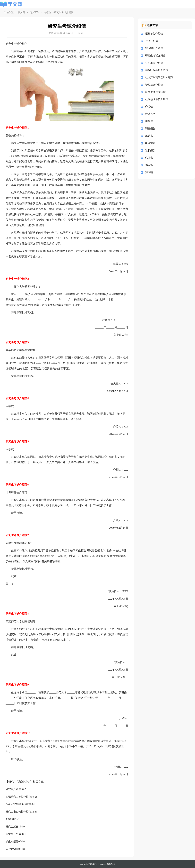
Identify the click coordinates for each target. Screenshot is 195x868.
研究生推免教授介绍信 (18, 812)
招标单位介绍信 (154, 34)
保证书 (149, 158)
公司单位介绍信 (154, 63)
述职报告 (150, 150)
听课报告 (150, 143)
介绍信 (47, 13)
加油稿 (149, 172)
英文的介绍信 (13, 834)
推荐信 (149, 121)
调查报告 (150, 129)
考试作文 (150, 114)
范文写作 (34, 13)
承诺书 (149, 136)
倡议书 (149, 165)
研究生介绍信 (13, 789)
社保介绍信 (152, 41)
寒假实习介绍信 (154, 48)
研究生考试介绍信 (155, 56)
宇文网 (21, 13)
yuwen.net (103, 864)
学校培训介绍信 (154, 85)
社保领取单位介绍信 (157, 99)
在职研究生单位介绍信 (18, 797)
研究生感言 (12, 827)
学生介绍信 (12, 842)
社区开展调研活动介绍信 (159, 77)
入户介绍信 (12, 849)
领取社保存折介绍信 (157, 70)
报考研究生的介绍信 (17, 804)
